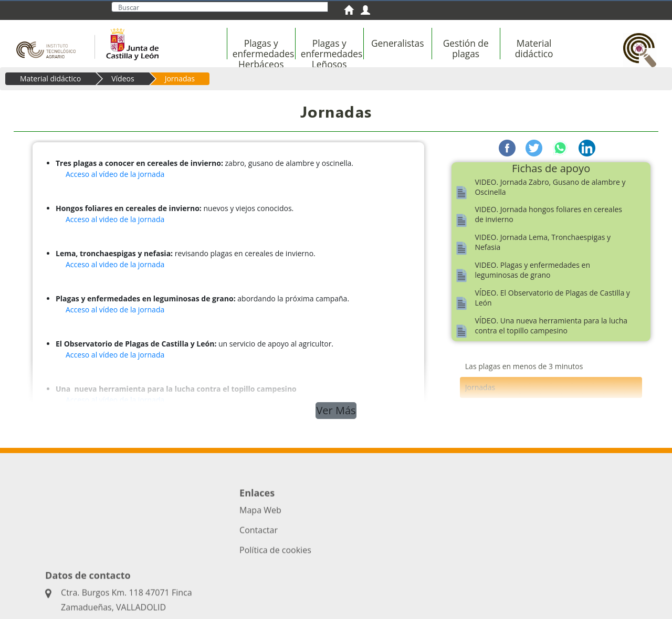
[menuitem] (352, 11)
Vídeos (123, 78)
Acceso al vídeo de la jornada (115, 174)
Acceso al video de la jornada (115, 219)
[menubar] (418, 54)
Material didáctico (50, 78)
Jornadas (180, 78)
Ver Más (336, 410)
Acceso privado (256, 583)
